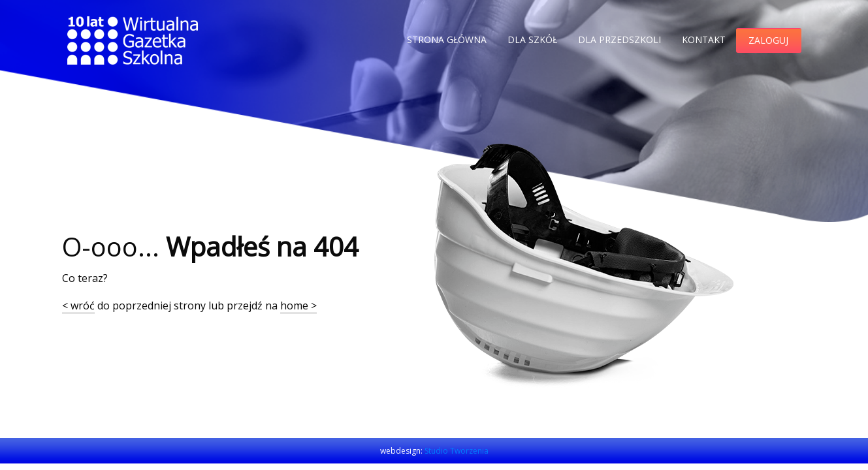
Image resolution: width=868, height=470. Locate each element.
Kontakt (704, 39)
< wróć (78, 305)
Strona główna (447, 39)
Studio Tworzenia (457, 451)
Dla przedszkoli (619, 39)
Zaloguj (768, 40)
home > (298, 305)
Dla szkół (532, 39)
